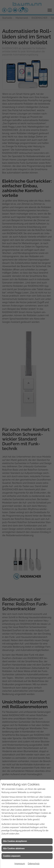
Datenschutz (34, 864)
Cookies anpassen (12, 856)
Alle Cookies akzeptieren (15, 841)
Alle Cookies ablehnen (14, 848)
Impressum (20, 864)
